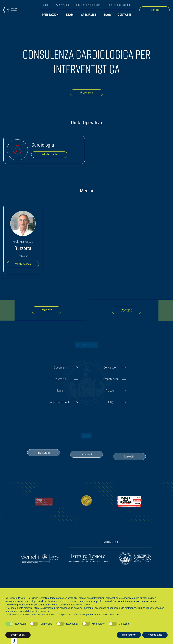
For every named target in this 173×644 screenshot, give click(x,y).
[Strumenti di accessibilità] (14, 641)
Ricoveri (111, 391)
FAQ (111, 402)
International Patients (119, 5)
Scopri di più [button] (18, 635)
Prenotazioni (111, 379)
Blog (107, 15)
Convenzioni (63, 5)
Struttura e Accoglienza (89, 5)
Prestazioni (51, 15)
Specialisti (89, 15)
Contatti (124, 15)
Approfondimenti (60, 402)
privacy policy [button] (147, 598)
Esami (70, 15)
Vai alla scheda (49, 154)
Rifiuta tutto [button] (129, 635)
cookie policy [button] (83, 605)
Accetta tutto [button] (155, 635)
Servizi (46, 5)
